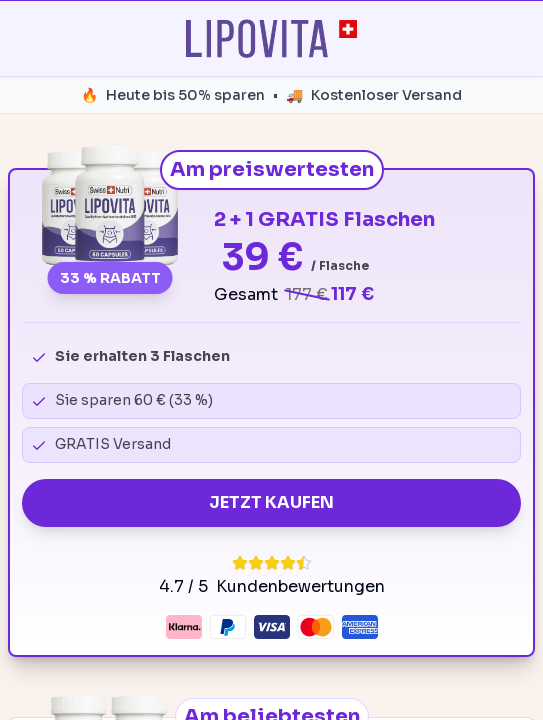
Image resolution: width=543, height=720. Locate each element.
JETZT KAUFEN (271, 502)
